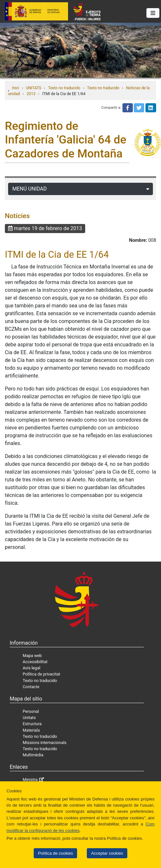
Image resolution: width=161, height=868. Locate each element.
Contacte (31, 687)
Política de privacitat (41, 674)
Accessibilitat (35, 662)
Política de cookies (55, 853)
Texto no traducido (64, 88)
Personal (31, 711)
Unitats (29, 718)
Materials (31, 730)
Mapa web (32, 656)
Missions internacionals (45, 743)
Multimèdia (33, 755)
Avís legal (31, 668)
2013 (31, 94)
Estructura (32, 724)
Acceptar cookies (107, 853)
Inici (16, 88)
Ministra (30, 780)
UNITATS (34, 88)
